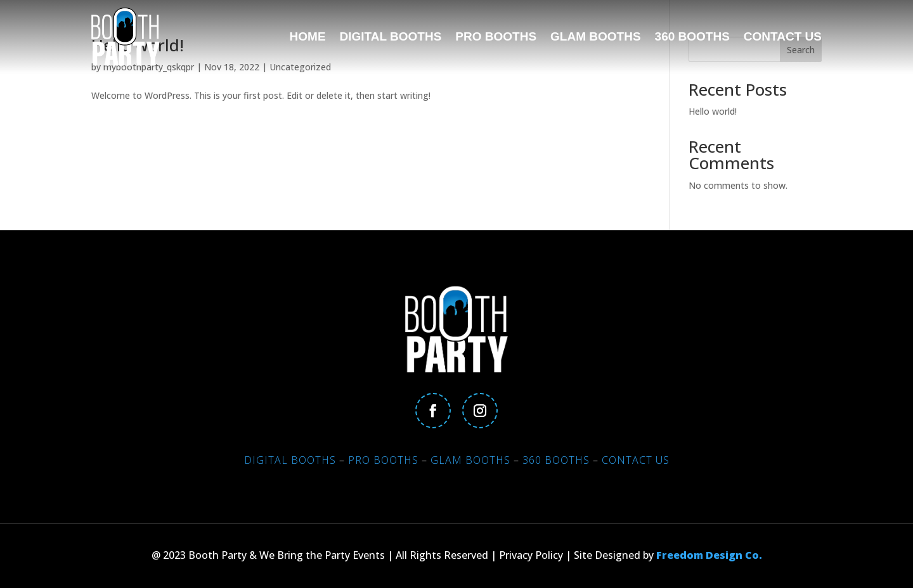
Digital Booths (391, 36)
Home (308, 36)
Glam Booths (596, 36)
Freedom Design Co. (709, 555)
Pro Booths (496, 36)
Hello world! (713, 111)
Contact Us (783, 36)
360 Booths (692, 36)
